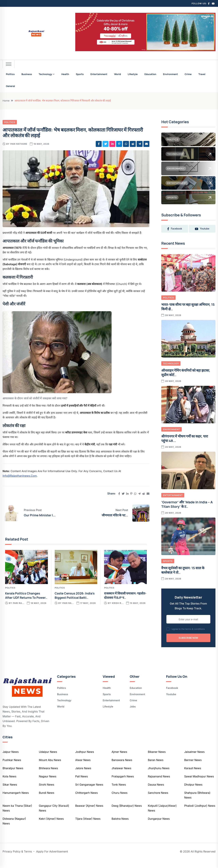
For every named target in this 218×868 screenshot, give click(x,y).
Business (27, 74)
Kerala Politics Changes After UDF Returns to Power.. (26, 595)
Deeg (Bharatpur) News (127, 814)
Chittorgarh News (87, 801)
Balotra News (120, 827)
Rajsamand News (159, 785)
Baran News (156, 768)
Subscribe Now (188, 646)
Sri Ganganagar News (89, 793)
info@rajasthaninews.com (20, 476)
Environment (170, 74)
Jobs (133, 715)
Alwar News (83, 768)
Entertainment (99, 74)
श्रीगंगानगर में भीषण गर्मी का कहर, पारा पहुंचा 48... (185, 447)
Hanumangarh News (16, 801)
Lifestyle (133, 74)
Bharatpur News (13, 776)
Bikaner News (157, 760)
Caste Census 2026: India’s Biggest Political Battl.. (75, 595)
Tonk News (119, 793)
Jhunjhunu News (159, 776)
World (118, 74)
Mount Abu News (50, 768)
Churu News (119, 801)
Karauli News (193, 776)
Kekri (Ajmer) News (51, 827)
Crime (188, 74)
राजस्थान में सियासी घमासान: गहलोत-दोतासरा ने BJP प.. (125, 595)
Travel (202, 74)
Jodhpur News (85, 760)
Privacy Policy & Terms (17, 860)
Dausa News (156, 793)
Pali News (82, 785)
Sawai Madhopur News (199, 785)
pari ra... (19, 603)
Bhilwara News (48, 776)
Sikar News (10, 793)
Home (6, 101)
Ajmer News (119, 760)
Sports (80, 74)
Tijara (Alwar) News (88, 827)
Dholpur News (193, 793)
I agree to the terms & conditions (188, 637)
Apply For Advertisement (52, 860)
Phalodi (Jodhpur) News (200, 814)
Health (65, 74)
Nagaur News (48, 785)
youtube (175, 237)
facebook (175, 229)
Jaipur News (11, 760)
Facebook (172, 696)
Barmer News (193, 768)
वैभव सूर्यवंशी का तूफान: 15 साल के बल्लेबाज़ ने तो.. (183, 579)
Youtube (171, 702)
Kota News (9, 785)
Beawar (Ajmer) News (89, 814)
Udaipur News (48, 760)
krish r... (118, 603)
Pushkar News (12, 768)
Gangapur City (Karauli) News (54, 816)
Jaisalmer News (194, 760)
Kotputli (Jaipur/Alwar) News (162, 816)
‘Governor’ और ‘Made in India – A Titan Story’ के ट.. (187, 513)
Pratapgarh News (123, 785)
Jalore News (83, 776)
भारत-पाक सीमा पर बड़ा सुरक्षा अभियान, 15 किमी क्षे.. (188, 315)
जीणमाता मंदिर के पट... (115, 515)
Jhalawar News (121, 776)
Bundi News (46, 801)
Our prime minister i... (40, 515)
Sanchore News (158, 801)
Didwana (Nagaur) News (14, 829)
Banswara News (122, 768)
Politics (10, 74)
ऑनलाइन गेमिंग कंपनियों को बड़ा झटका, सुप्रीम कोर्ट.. (186, 381)
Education (150, 74)
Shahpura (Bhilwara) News (197, 803)
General (10, 86)
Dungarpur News (159, 827)
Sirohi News (46, 793)
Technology (45, 74)
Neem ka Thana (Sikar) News (17, 816)
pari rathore (19, 144)
